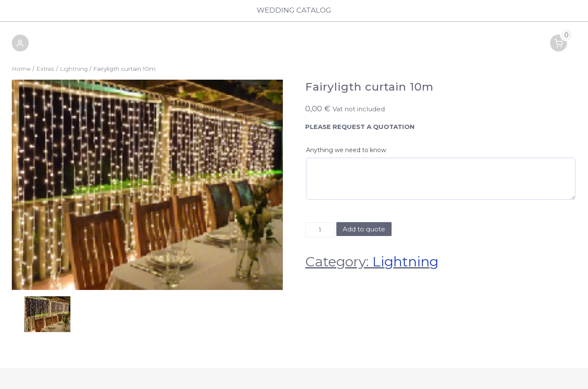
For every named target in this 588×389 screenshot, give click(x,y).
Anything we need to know (346, 150)
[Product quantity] (320, 230)
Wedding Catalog (294, 10)
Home (21, 69)
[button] (20, 44)
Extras (45, 69)
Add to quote (364, 229)
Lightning (74, 69)
